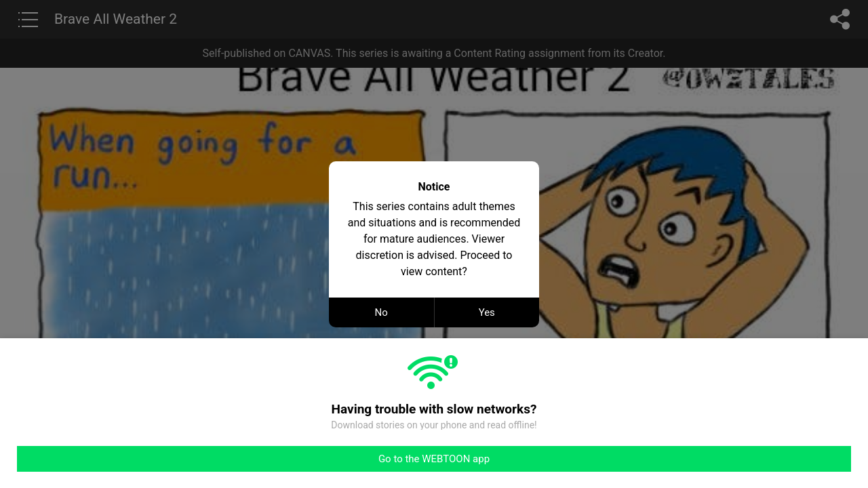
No (381, 312)
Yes (487, 312)
